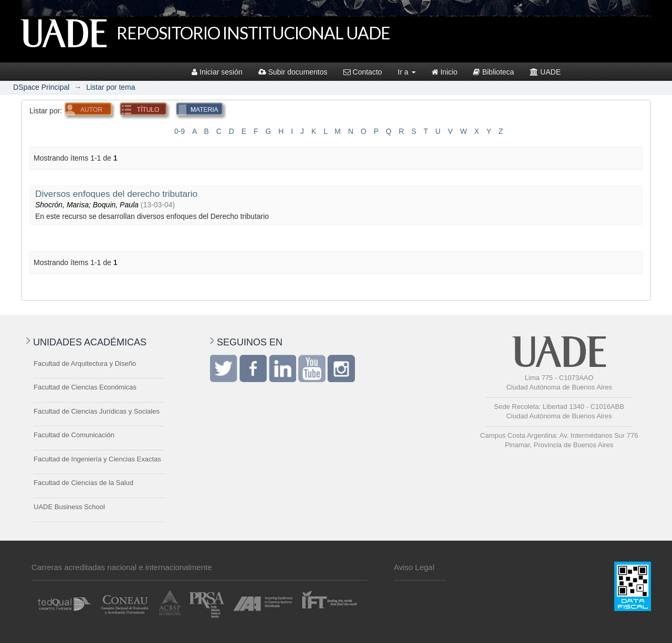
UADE (545, 72)
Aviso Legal (414, 567)
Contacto (363, 72)
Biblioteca (493, 72)
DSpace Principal (41, 87)
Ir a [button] (407, 72)
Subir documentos (293, 72)
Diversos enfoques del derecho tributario (116, 194)
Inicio (445, 72)
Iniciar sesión (217, 72)
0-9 (180, 131)
